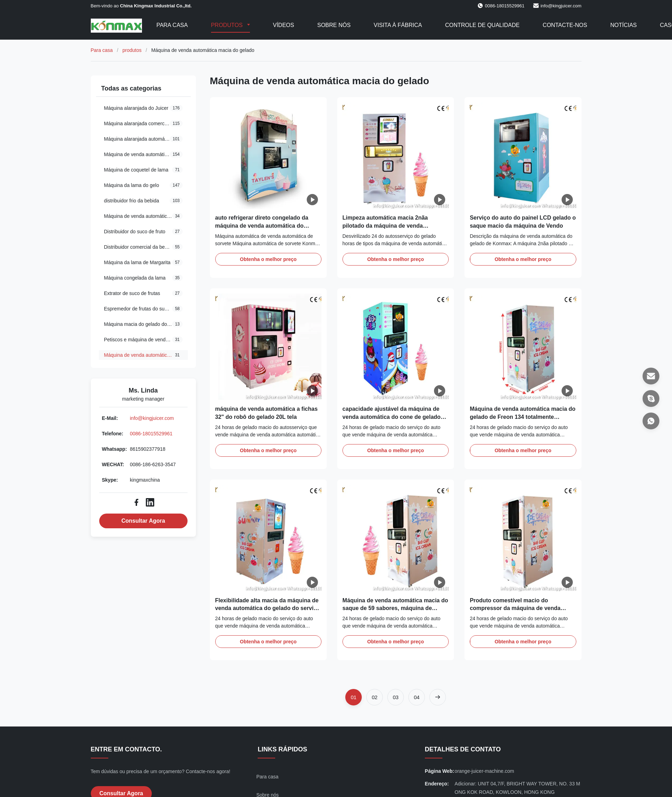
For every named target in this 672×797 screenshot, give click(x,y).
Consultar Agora (143, 521)
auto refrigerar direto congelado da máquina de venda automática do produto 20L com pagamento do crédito (268, 226)
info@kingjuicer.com (561, 6)
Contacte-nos (565, 25)
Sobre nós (334, 25)
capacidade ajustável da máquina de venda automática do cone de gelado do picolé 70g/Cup (392, 417)
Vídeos (284, 25)
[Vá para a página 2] (375, 697)
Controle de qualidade (482, 25)
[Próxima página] (438, 697)
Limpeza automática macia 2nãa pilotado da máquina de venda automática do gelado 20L (385, 226)
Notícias (624, 25)
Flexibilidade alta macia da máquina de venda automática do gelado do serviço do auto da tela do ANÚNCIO (268, 608)
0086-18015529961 (151, 434)
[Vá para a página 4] (417, 697)
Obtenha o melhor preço (268, 259)
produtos (132, 50)
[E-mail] (651, 376)
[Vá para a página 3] (396, 697)
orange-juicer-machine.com (484, 771)
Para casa (172, 25)
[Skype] (651, 398)
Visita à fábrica (398, 25)
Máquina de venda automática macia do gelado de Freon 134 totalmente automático (522, 417)
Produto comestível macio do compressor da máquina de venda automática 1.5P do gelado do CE (515, 608)
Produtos (228, 25)
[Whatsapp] (651, 421)
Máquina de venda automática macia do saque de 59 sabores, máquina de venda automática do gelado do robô (395, 608)
